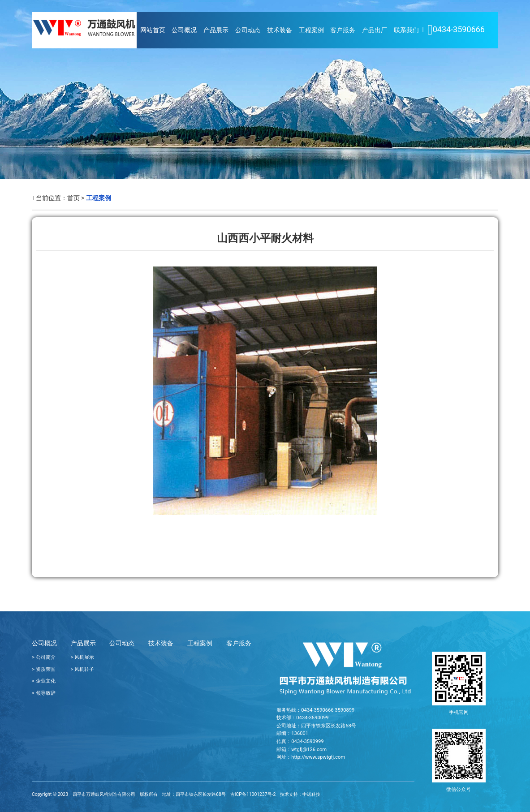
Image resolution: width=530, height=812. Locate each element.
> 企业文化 (44, 681)
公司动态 (248, 30)
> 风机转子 (83, 669)
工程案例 (311, 30)
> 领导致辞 (44, 693)
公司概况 (184, 30)
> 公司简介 (44, 657)
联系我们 (406, 30)
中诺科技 (311, 794)
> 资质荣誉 (44, 669)
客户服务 (343, 30)
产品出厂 (375, 30)
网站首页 (153, 30)
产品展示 (216, 30)
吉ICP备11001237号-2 (253, 794)
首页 (73, 198)
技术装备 (280, 30)
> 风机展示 (83, 657)
